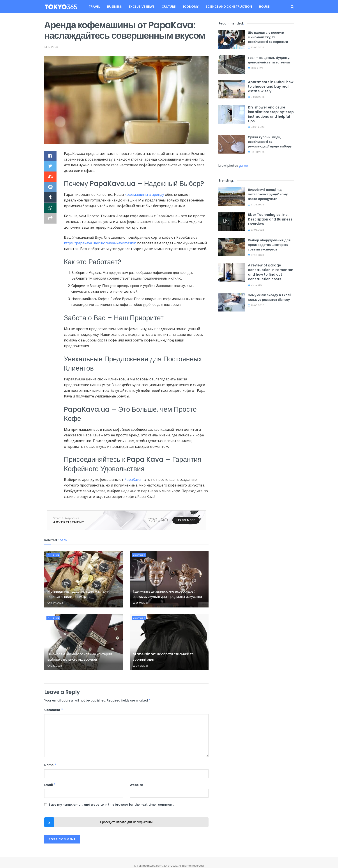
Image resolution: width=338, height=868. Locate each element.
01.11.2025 (255, 285)
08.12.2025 (141, 666)
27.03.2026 (256, 205)
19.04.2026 (55, 603)
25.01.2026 (141, 603)
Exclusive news (142, 7)
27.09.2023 (256, 255)
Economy (190, 7)
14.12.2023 (51, 47)
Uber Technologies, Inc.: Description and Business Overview (270, 219)
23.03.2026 (256, 230)
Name (50, 765)
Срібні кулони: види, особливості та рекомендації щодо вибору (270, 142)
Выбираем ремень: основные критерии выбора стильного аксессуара (80, 657)
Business (114, 7)
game (243, 166)
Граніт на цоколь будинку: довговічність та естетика (269, 60)
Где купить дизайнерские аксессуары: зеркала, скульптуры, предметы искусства (167, 594)
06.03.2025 (256, 152)
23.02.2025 (256, 47)
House (264, 7)
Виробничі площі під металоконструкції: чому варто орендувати (268, 194)
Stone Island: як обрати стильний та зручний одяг (163, 657)
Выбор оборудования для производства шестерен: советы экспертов (269, 245)
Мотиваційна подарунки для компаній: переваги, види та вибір (79, 594)
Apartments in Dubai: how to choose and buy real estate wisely (271, 87)
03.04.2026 (256, 127)
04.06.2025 (256, 97)
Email (50, 785)
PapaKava (133, 479)
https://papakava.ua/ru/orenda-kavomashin (100, 243)
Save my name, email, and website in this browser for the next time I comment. (112, 805)
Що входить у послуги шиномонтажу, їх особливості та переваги (268, 37)
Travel (94, 7)
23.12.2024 (256, 68)
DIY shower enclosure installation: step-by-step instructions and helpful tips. (271, 114)
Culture (169, 7)
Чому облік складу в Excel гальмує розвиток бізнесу (269, 297)
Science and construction (229, 7)
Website (136, 785)
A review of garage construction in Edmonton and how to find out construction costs (271, 272)
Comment (54, 710)
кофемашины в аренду (144, 194)
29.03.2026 (256, 305)
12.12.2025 (55, 666)
